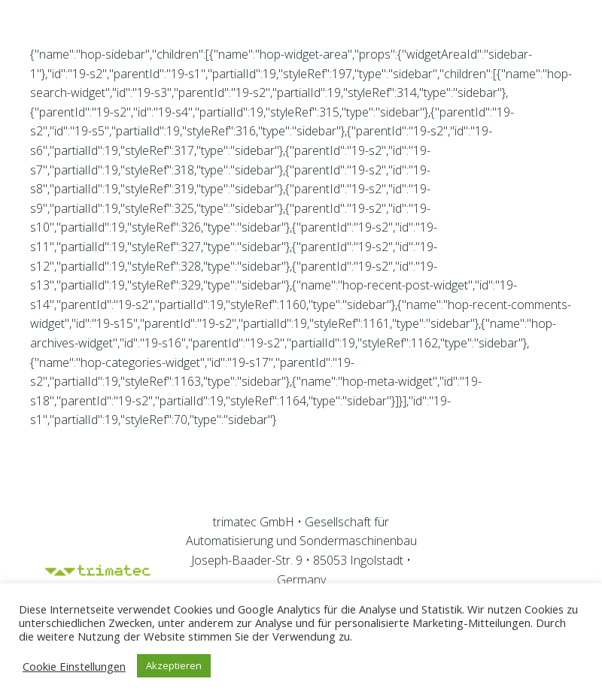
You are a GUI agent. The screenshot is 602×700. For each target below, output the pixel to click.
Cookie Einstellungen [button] (74, 666)
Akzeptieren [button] (174, 665)
